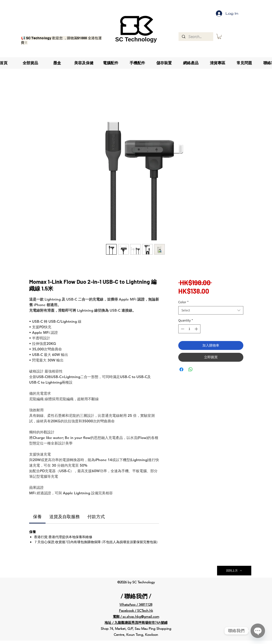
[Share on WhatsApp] (191, 369)
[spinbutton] (189, 329)
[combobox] (211, 310)
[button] (219, 36)
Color (183, 302)
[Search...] (196, 37)
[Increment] (197, 329)
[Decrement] (182, 329)
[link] (37, 517)
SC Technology (136, 39)
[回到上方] (234, 571)
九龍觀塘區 (123, 623)
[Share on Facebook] (181, 369)
